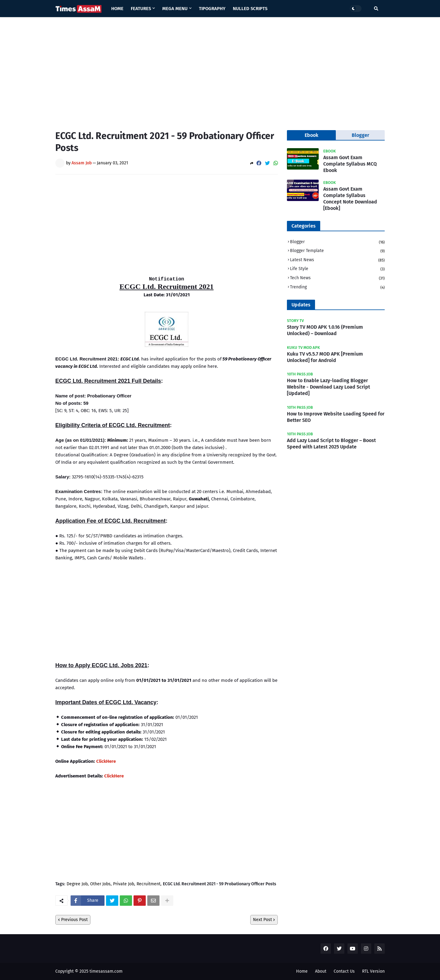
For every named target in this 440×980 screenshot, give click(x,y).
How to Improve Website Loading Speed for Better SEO (336, 417)
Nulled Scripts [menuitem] (250, 9)
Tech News (337, 278)
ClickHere (106, 761)
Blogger (337, 242)
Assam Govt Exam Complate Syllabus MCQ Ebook (350, 164)
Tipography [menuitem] (212, 9)
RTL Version (373, 971)
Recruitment (148, 884)
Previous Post (74, 920)
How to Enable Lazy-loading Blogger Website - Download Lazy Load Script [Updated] (328, 387)
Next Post (262, 920)
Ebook (312, 135)
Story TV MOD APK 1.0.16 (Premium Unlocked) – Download (325, 330)
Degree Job (77, 884)
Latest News (337, 260)
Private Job (124, 884)
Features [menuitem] (141, 9)
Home (302, 971)
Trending (337, 287)
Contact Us (344, 971)
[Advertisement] (220, 69)
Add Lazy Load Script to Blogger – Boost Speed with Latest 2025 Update (331, 444)
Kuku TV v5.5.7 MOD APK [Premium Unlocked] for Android (325, 357)
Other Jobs (100, 884)
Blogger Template (337, 251)
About (321, 971)
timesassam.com (106, 971)
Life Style (337, 269)
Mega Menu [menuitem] (175, 9)
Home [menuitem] (117, 9)
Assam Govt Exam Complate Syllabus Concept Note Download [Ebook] (350, 198)
